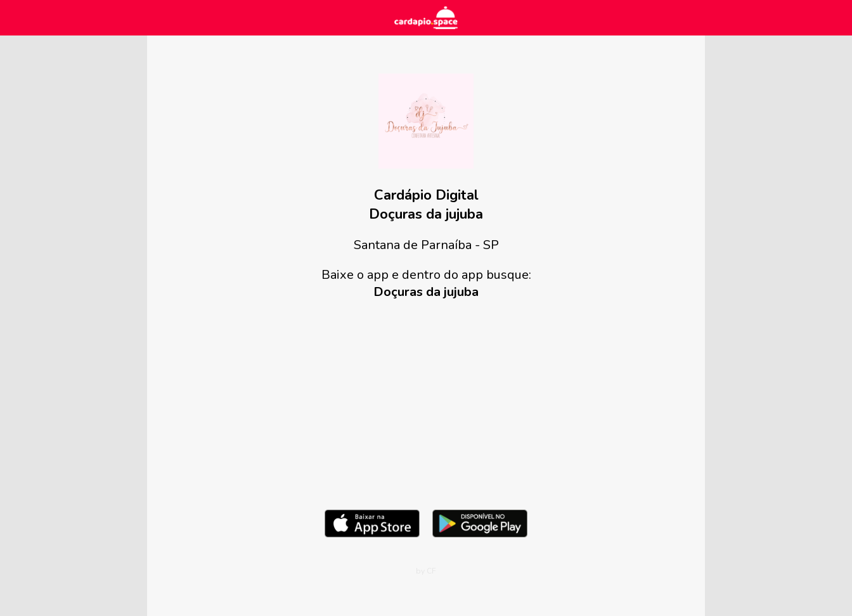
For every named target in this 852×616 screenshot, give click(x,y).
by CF (426, 571)
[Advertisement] (426, 402)
